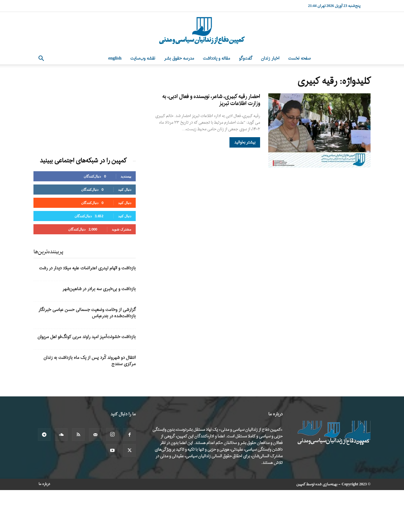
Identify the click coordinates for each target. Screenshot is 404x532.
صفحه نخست (300, 58)
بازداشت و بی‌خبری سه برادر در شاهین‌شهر (99, 289)
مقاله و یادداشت (217, 58)
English (115, 58)
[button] (41, 59)
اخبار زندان (270, 58)
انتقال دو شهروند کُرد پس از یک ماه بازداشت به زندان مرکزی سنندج (90, 361)
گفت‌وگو (246, 58)
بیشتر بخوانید (245, 142)
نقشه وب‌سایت (143, 58)
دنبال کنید (125, 189)
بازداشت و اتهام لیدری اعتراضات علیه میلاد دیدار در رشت (87, 268)
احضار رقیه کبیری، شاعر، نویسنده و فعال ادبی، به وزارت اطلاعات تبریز (211, 100)
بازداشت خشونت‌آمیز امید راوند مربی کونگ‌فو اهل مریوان (87, 337)
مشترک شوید (122, 229)
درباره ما (44, 484)
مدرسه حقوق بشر (179, 58)
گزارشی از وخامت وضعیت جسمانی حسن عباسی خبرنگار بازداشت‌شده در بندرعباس (87, 313)
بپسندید (126, 176)
